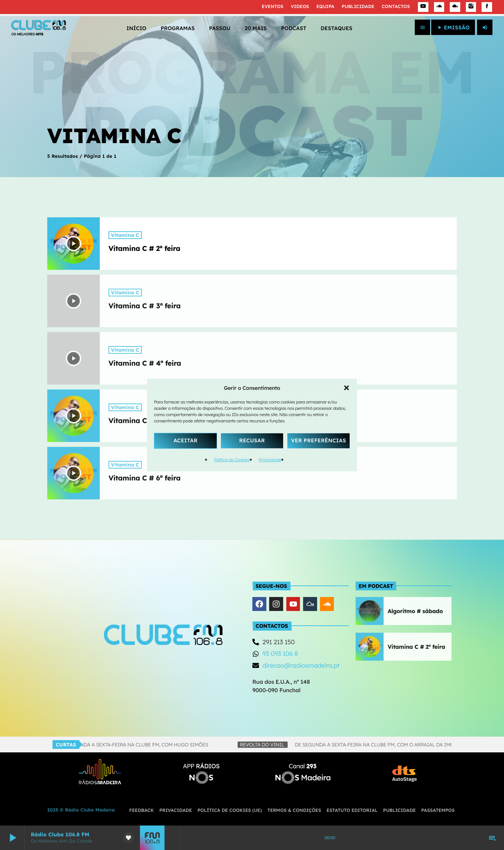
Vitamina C (125, 235)
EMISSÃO (453, 27)
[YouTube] (423, 7)
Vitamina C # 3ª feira (145, 306)
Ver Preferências (318, 440)
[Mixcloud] (455, 7)
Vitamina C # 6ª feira (145, 478)
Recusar (252, 440)
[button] (346, 388)
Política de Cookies (232, 460)
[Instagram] (471, 7)
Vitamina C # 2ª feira (144, 248)
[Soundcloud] (439, 7)
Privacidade (270, 460)
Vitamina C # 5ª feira (145, 420)
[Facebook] (487, 7)
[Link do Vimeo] (39, 27)
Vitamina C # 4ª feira (145, 363)
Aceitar (186, 440)
